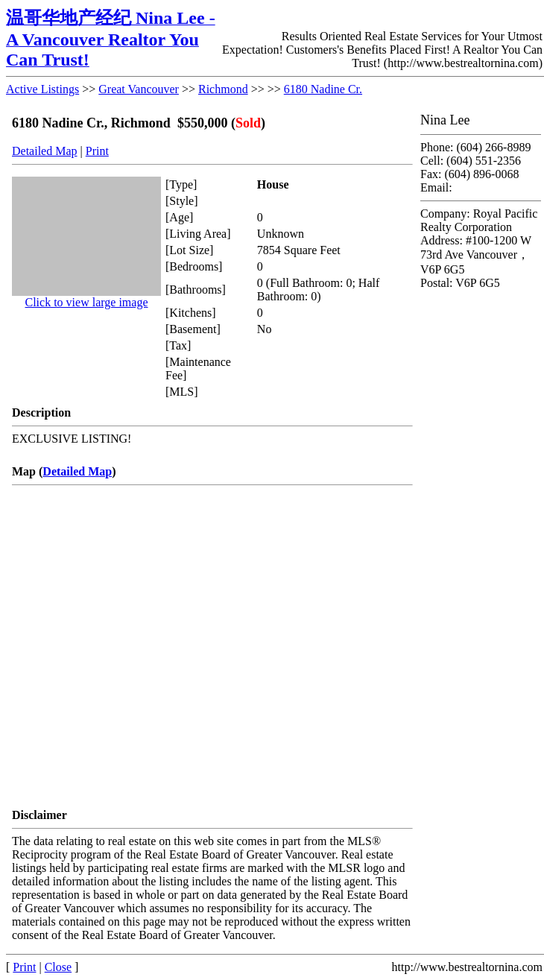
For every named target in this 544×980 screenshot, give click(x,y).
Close (58, 967)
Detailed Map (45, 151)
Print (97, 151)
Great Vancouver (139, 89)
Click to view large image (87, 302)
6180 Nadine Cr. (323, 89)
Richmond (223, 89)
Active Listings (42, 89)
